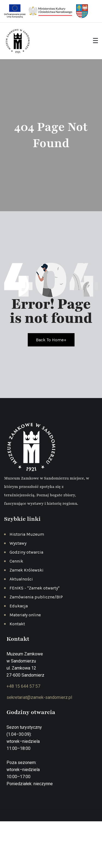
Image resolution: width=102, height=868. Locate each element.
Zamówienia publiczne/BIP (36, 597)
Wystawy (18, 543)
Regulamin (72, 846)
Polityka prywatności (39, 846)
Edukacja (19, 606)
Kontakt (17, 624)
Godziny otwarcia (26, 552)
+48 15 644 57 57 (23, 686)
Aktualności (21, 579)
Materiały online (25, 615)
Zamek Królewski (27, 570)
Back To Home (51, 340)
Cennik (16, 561)
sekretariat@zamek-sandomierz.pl (39, 697)
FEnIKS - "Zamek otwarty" (35, 588)
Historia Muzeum (27, 534)
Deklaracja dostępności (52, 853)
